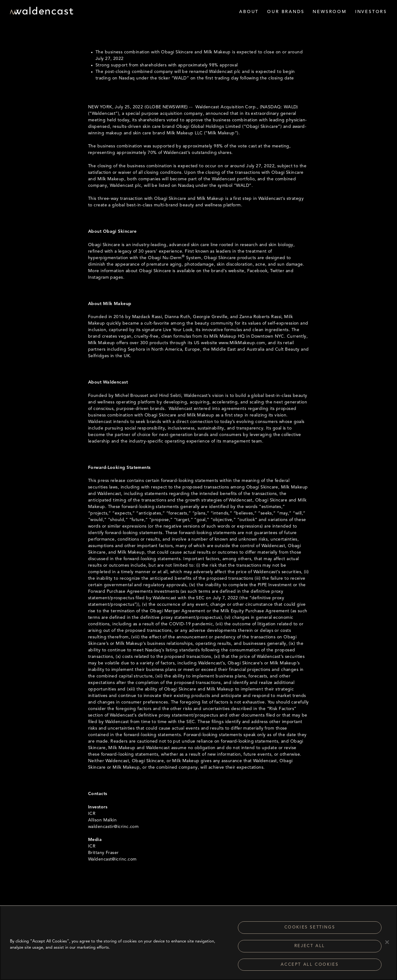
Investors (371, 12)
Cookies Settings (310, 930)
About (249, 12)
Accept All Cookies (310, 967)
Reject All (310, 949)
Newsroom (330, 12)
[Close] (387, 945)
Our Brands (286, 12)
